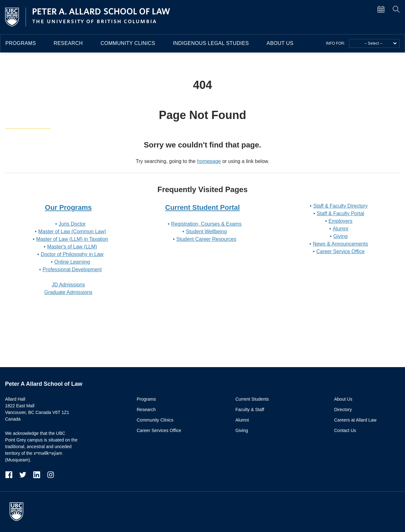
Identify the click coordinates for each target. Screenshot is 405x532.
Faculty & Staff (250, 410)
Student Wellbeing (206, 232)
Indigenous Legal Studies (211, 43)
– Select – (381, 43)
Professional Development (72, 269)
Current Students (252, 399)
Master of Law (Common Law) (72, 232)
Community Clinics (128, 43)
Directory (343, 410)
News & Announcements (340, 244)
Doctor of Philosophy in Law (72, 254)
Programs (21, 43)
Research (68, 43)
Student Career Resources (206, 239)
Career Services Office (159, 430)
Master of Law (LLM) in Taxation (72, 239)
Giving (340, 236)
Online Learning (72, 262)
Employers (340, 221)
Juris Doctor (72, 224)
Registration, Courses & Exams (206, 224)
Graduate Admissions (68, 292)
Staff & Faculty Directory (340, 206)
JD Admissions (69, 285)
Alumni (341, 229)
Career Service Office (341, 251)
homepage (209, 161)
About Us (280, 43)
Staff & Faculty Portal (340, 213)
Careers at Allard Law (355, 420)
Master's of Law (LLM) (72, 247)
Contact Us (345, 430)
